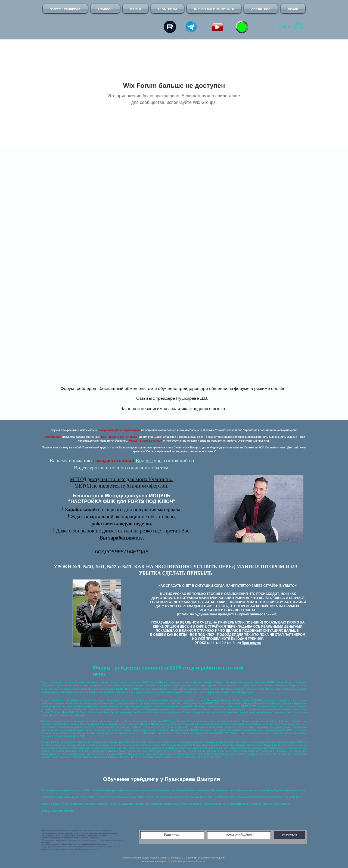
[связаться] (290, 835)
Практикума (251, 643)
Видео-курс (148, 460)
